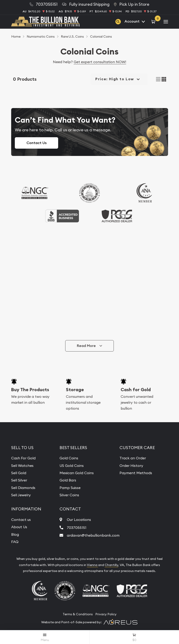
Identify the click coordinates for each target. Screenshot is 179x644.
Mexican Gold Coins (77, 473)
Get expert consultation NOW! (100, 62)
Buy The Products (30, 390)
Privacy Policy (106, 614)
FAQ (15, 542)
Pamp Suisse (70, 488)
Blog (15, 534)
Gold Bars (68, 480)
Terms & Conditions (78, 614)
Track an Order (133, 458)
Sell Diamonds (23, 488)
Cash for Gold (136, 390)
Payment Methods (136, 473)
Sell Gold (19, 473)
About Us (19, 527)
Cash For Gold (23, 458)
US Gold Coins (72, 466)
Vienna (92, 565)
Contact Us (36, 143)
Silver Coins (69, 495)
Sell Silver (19, 480)
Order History (131, 466)
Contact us (21, 520)
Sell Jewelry (21, 495)
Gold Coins (69, 458)
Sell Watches (22, 466)
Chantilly (111, 565)
